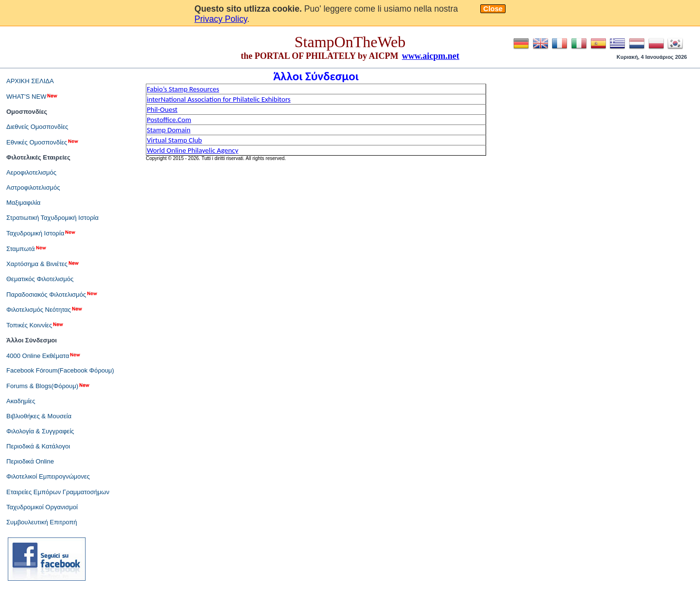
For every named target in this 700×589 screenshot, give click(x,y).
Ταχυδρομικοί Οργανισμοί (42, 507)
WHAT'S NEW (32, 96)
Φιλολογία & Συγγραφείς (40, 431)
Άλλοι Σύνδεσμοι (32, 340)
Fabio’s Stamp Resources (183, 89)
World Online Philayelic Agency (192, 150)
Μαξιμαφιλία (23, 203)
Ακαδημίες (21, 401)
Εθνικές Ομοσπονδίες (43, 142)
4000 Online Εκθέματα (44, 356)
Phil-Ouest (162, 109)
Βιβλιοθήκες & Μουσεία (39, 416)
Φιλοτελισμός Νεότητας (45, 309)
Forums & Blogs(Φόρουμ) (48, 386)
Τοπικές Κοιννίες (35, 325)
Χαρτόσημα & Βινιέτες (43, 264)
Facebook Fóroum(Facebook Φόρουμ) (60, 370)
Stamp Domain (169, 130)
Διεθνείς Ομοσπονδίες (37, 127)
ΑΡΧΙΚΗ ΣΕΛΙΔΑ (30, 81)
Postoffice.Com (169, 120)
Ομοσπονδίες (27, 112)
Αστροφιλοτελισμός (33, 187)
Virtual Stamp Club (174, 140)
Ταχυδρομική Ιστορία (41, 233)
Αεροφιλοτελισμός (31, 172)
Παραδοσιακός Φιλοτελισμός (52, 294)
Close (493, 9)
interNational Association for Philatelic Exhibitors (219, 99)
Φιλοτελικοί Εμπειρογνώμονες (48, 476)
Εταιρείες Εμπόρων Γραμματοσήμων (58, 492)
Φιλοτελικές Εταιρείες (38, 157)
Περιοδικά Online (30, 461)
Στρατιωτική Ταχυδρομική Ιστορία (52, 218)
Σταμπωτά (27, 249)
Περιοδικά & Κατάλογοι (38, 446)
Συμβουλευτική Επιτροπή (42, 522)
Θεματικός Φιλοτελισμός (40, 279)
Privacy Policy (221, 19)
